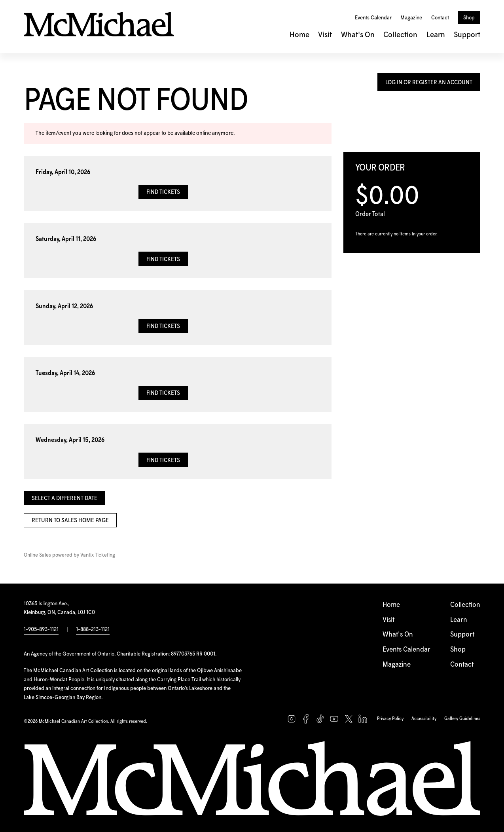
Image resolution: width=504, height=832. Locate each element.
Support (467, 35)
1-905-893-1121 (41, 629)
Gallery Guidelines (462, 719)
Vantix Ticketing (98, 555)
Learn (436, 35)
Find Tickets (163, 192)
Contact (440, 18)
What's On (358, 35)
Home (299, 35)
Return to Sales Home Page (70, 521)
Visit (325, 35)
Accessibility (424, 719)
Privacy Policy (390, 719)
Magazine (411, 18)
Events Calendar (373, 18)
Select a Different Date (64, 498)
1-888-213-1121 (93, 629)
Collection (400, 35)
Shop (469, 18)
